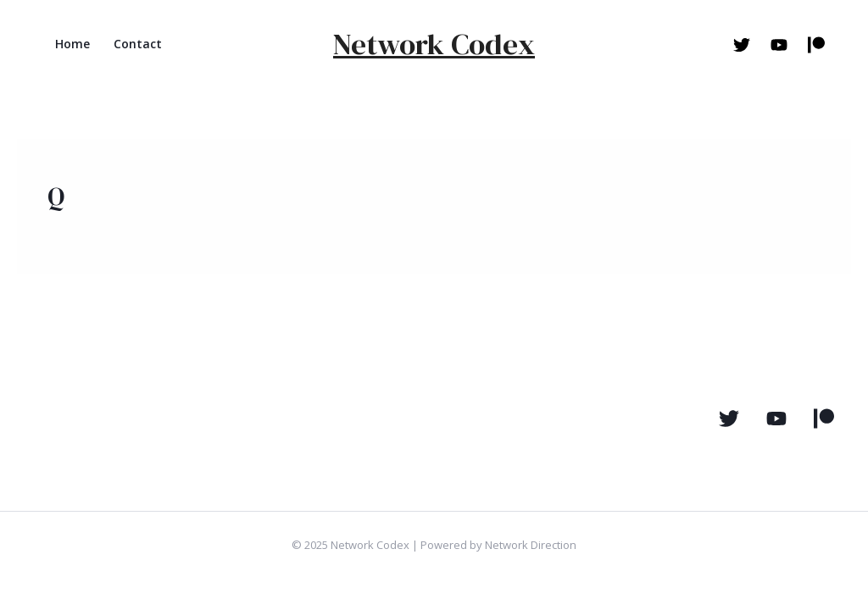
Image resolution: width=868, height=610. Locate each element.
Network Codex (434, 44)
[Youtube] (779, 45)
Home (72, 44)
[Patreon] (816, 45)
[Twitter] (742, 45)
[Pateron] (824, 419)
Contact (138, 44)
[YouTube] (776, 419)
